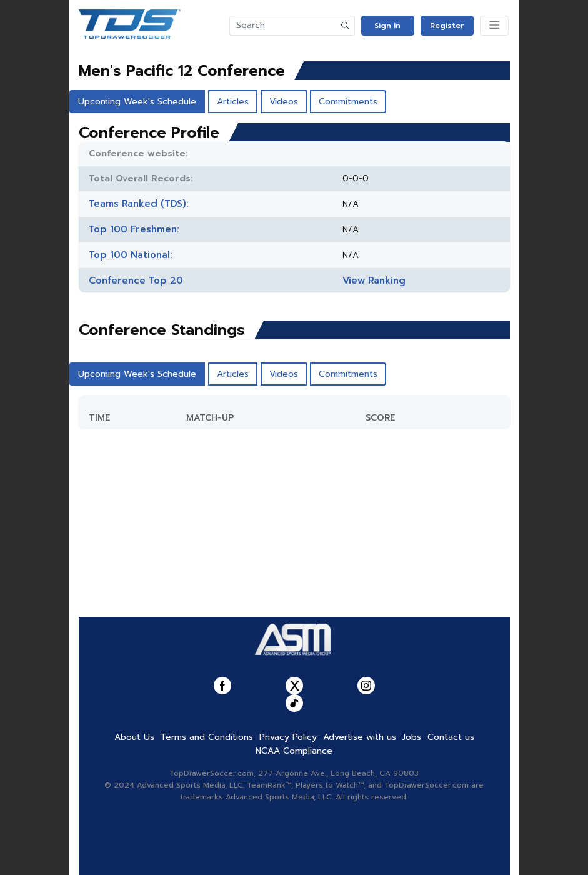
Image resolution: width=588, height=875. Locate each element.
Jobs (412, 737)
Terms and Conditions (207, 737)
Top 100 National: (131, 255)
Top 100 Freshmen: (134, 229)
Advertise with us (360, 737)
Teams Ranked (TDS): (139, 204)
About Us (134, 737)
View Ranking (374, 281)
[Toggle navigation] (494, 26)
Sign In (387, 26)
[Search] (283, 26)
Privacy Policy (288, 737)
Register (447, 26)
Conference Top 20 (136, 281)
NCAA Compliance (294, 751)
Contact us (451, 737)
